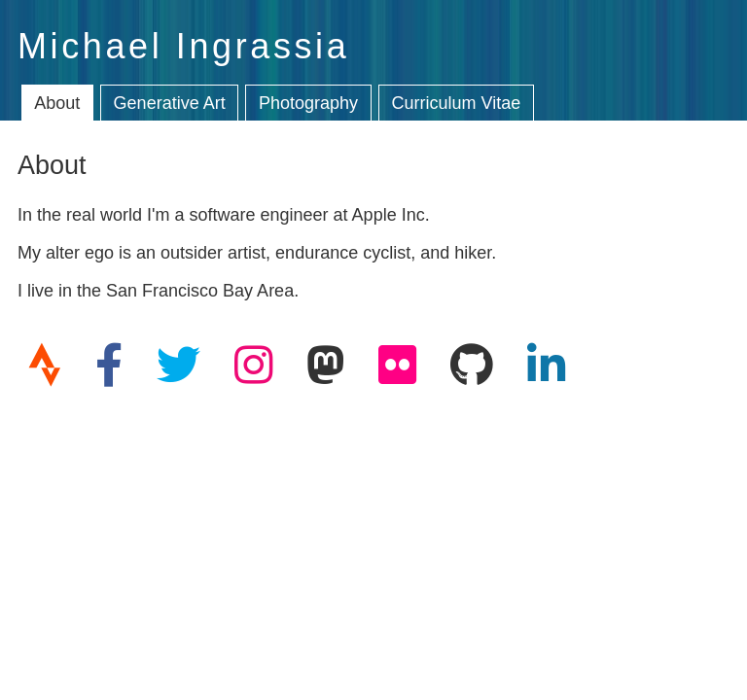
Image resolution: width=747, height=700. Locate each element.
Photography (308, 103)
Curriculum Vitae (457, 103)
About (57, 103)
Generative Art (170, 103)
